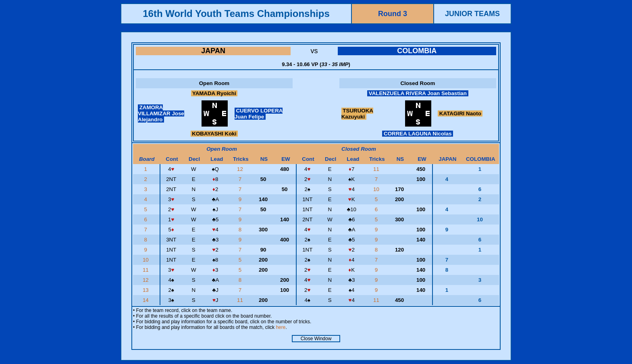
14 (147, 300)
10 (377, 189)
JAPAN (213, 51)
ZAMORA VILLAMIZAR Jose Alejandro (161, 113)
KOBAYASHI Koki (214, 134)
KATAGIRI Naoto (460, 113)
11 (377, 169)
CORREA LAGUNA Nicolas (418, 134)
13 (147, 290)
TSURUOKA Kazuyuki (357, 114)
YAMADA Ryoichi (214, 93)
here (281, 327)
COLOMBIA (417, 51)
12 (241, 169)
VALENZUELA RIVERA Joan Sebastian (418, 93)
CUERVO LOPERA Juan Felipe (259, 114)
